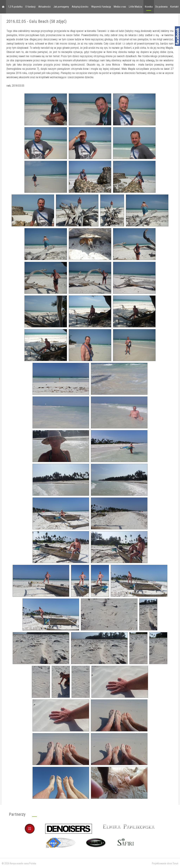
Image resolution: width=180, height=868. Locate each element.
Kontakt (174, 7)
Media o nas (120, 7)
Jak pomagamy (61, 7)
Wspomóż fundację (101, 7)
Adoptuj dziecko (80, 7)
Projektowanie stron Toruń (165, 863)
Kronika (149, 7)
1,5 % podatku (15, 7)
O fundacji (30, 7)
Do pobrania (161, 7)
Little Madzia (135, 7)
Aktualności (44, 7)
